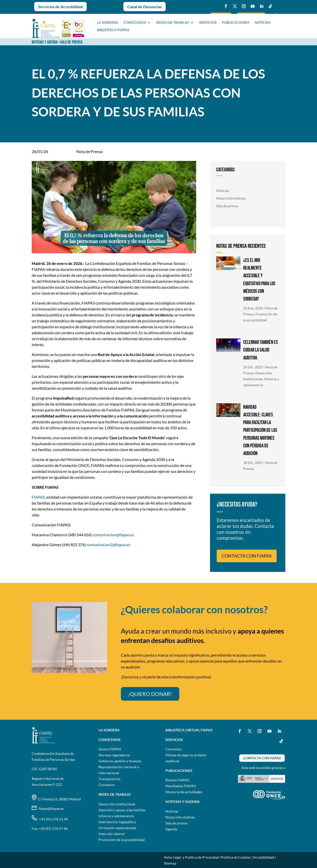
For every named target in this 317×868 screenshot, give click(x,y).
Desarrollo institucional (117, 804)
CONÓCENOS (135, 23)
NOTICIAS (263, 23)
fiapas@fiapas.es (48, 808)
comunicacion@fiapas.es (113, 535)
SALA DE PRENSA (71, 42)
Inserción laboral (112, 834)
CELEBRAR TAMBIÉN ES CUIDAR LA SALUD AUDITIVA (261, 350)
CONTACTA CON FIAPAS (247, 556)
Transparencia (109, 779)
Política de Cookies (236, 857)
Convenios (107, 785)
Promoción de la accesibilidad (122, 840)
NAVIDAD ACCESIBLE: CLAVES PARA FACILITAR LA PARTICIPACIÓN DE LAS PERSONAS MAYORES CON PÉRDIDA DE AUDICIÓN (260, 430)
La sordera (108, 23)
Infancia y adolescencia (116, 816)
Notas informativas (231, 198)
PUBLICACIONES (236, 23)
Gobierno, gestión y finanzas (120, 761)
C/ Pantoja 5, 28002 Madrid (56, 799)
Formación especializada (117, 828)
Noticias (223, 191)
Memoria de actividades (184, 792)
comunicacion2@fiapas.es (108, 545)
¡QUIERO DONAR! (150, 694)
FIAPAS (38, 497)
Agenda (171, 829)
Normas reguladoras (114, 755)
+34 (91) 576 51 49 (50, 819)
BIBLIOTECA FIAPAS (113, 30)
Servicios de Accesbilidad (60, 7)
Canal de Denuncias (145, 7)
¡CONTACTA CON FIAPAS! (262, 758)
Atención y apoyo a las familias (122, 810)
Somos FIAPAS (110, 749)
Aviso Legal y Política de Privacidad (191, 857)
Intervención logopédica (117, 822)
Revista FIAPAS (177, 780)
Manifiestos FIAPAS (181, 786)
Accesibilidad (264, 857)
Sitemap (170, 863)
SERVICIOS (208, 23)
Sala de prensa (227, 206)
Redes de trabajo (172, 23)
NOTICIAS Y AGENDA (45, 42)
